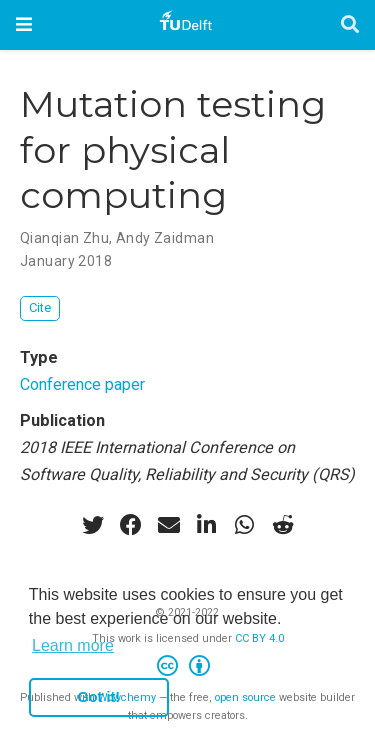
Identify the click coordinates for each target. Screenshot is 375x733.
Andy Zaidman (165, 238)
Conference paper (82, 384)
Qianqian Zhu (64, 238)
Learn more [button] (73, 645)
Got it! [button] (99, 697)
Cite (40, 307)
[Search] (350, 25)
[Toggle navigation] (24, 24)
